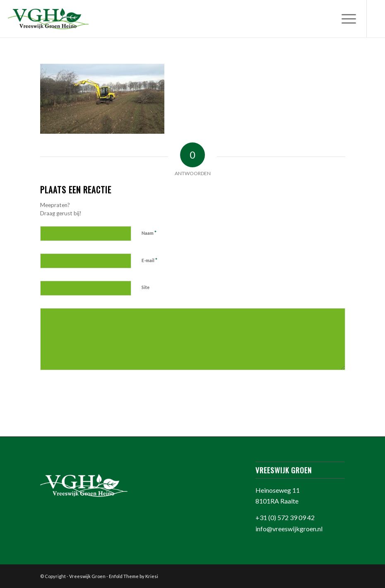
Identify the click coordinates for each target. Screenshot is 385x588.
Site (146, 287)
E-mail (149, 260)
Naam (149, 233)
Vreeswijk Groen (87, 576)
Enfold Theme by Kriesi (134, 576)
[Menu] (345, 19)
